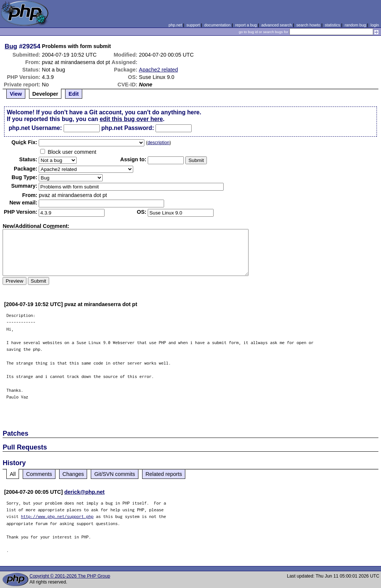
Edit (73, 94)
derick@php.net (84, 492)
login (375, 25)
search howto (308, 25)
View (16, 94)
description (158, 143)
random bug (355, 25)
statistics (332, 25)
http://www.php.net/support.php (57, 516)
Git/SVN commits (115, 474)
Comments (39, 474)
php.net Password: (128, 128)
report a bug (246, 25)
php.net (175, 25)
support (193, 25)
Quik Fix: (25, 142)
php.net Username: (35, 128)
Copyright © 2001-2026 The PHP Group (70, 576)
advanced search (276, 25)
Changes (73, 474)
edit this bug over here (131, 119)
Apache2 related (158, 70)
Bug (11, 46)
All (13, 474)
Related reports (164, 474)
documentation (217, 25)
